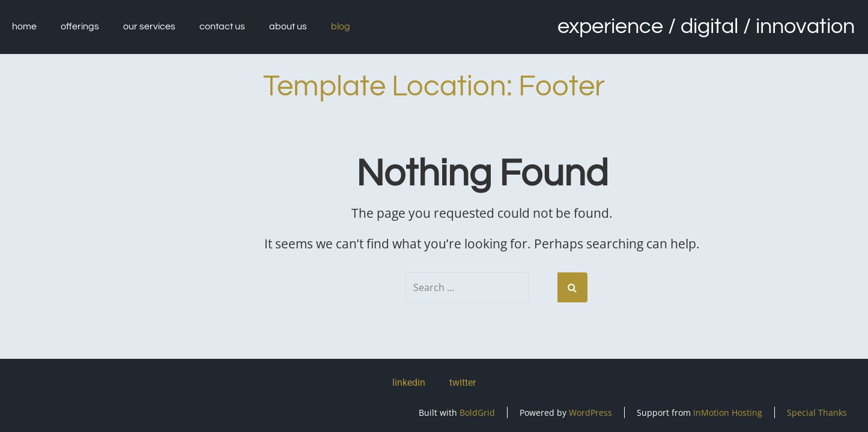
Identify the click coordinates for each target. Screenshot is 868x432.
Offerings (80, 26)
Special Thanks (817, 412)
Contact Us (222, 26)
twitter (463, 382)
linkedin (409, 382)
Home (24, 26)
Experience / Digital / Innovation (706, 26)
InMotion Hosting (728, 412)
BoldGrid (477, 412)
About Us (288, 26)
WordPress (590, 412)
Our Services (149, 26)
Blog (341, 26)
